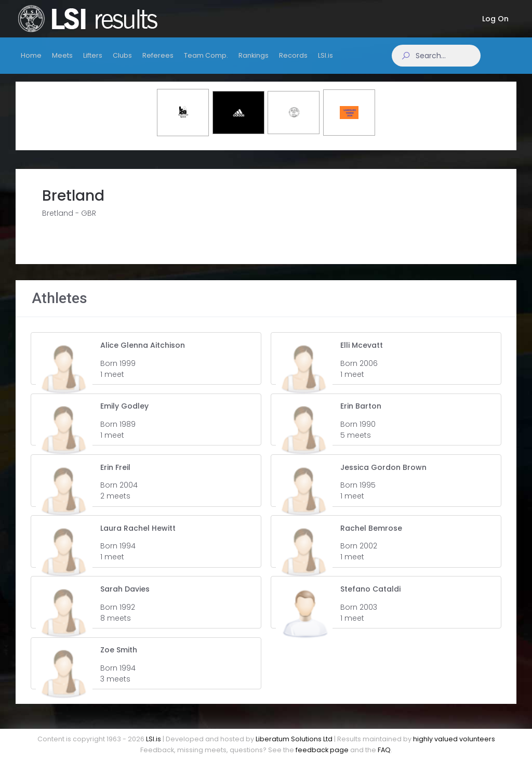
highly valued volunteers (454, 739)
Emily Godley (124, 415)
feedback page (322, 750)
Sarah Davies (125, 598)
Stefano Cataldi (370, 598)
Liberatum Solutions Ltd (294, 739)
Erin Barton (361, 415)
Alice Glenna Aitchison (143, 355)
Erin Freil (115, 476)
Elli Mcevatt (362, 355)
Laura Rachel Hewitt (138, 538)
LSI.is (154, 739)
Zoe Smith (119, 659)
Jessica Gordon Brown (383, 476)
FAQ (384, 750)
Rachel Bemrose (371, 538)
